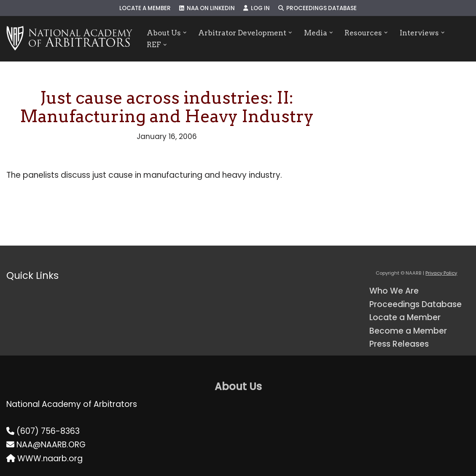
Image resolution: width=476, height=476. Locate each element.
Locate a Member (145, 8)
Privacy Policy (441, 273)
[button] (185, 33)
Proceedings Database (317, 8)
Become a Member (408, 331)
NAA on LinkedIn (207, 8)
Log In (257, 8)
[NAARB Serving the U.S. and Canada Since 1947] (69, 39)
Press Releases (399, 344)
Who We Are (394, 291)
